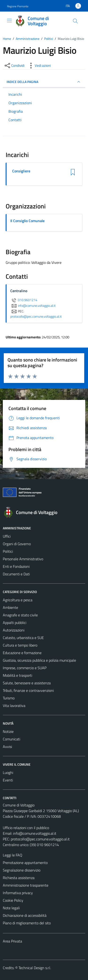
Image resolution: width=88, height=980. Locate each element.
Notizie (8, 731)
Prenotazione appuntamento (25, 863)
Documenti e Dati (16, 574)
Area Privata (12, 941)
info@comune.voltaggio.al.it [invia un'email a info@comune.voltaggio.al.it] (33, 306)
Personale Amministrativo (23, 559)
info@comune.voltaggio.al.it (35, 833)
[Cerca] (75, 21)
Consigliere (21, 171)
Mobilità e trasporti (17, 675)
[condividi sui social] (14, 66)
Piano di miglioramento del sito (27, 923)
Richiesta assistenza (19, 878)
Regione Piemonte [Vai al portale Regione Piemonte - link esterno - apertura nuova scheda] (18, 6)
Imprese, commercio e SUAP (25, 668)
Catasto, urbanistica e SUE (23, 638)
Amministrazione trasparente (26, 885)
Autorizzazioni (14, 630)
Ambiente (10, 607)
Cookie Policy (13, 900)
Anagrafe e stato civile (20, 615)
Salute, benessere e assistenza (27, 683)
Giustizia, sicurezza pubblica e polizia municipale (39, 660)
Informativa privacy (18, 893)
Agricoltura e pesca (18, 600)
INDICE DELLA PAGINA (44, 82)
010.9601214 (24, 300)
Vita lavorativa (14, 706)
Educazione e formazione (22, 653)
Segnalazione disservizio (22, 870)
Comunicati (11, 739)
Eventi (8, 780)
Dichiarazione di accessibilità (25, 915)
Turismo (9, 698)
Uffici (7, 536)
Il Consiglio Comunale (27, 221)
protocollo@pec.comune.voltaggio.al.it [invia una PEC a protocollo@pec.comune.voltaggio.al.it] (36, 316)
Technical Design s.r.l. (35, 968)
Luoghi (8, 772)
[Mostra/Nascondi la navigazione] (9, 21)
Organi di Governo (17, 544)
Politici (8, 551)
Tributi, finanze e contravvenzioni (28, 690)
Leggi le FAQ (13, 855)
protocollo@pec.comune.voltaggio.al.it (40, 839)
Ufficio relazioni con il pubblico (26, 828)
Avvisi (7, 747)
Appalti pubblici (15, 623)
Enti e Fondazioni (16, 566)
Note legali (11, 908)
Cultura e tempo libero (20, 645)
